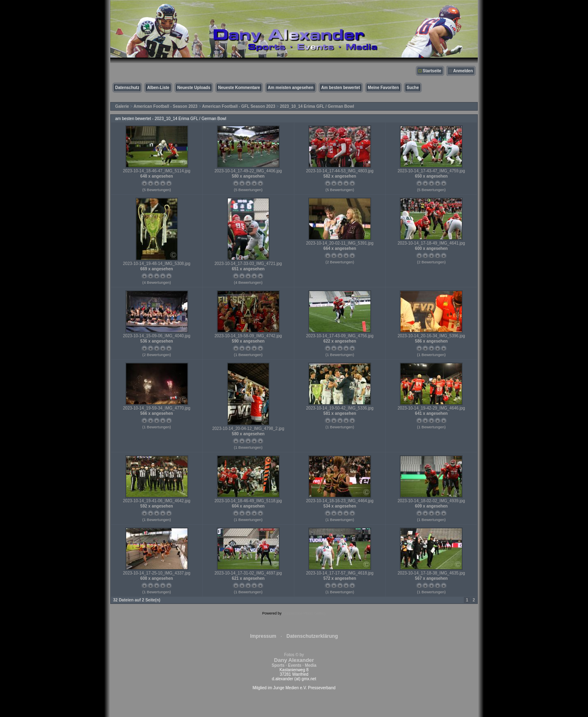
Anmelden (463, 71)
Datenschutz (127, 88)
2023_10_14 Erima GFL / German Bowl (317, 106)
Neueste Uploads (194, 88)
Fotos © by (294, 660)
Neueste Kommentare (239, 88)
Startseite (432, 71)
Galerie (122, 106)
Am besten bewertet (341, 88)
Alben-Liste (158, 88)
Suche (413, 88)
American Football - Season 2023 (166, 106)
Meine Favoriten (383, 88)
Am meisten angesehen (291, 88)
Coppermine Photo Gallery (304, 613)
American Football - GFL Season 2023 (239, 106)
